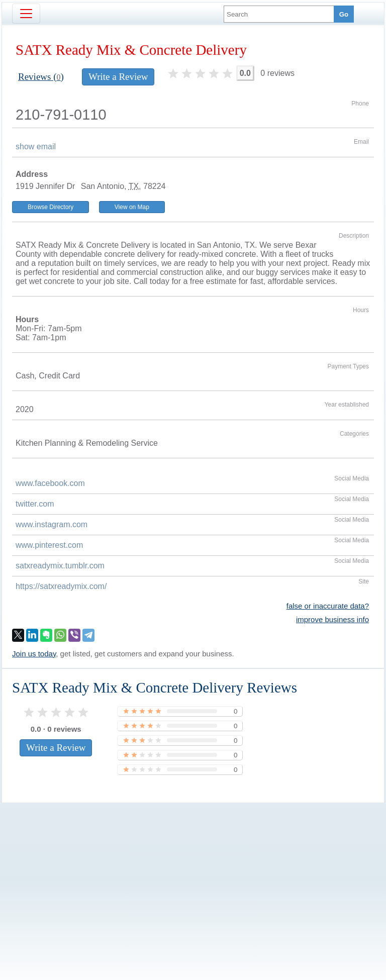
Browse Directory (51, 207)
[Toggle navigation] (26, 14)
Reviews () (41, 77)
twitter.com (35, 504)
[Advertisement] (193, 874)
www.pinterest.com (49, 545)
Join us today (34, 654)
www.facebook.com (50, 483)
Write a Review (118, 77)
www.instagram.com (52, 524)
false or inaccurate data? (328, 606)
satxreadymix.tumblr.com (60, 566)
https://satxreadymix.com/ (61, 586)
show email (36, 146)
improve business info (332, 619)
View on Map (132, 207)
